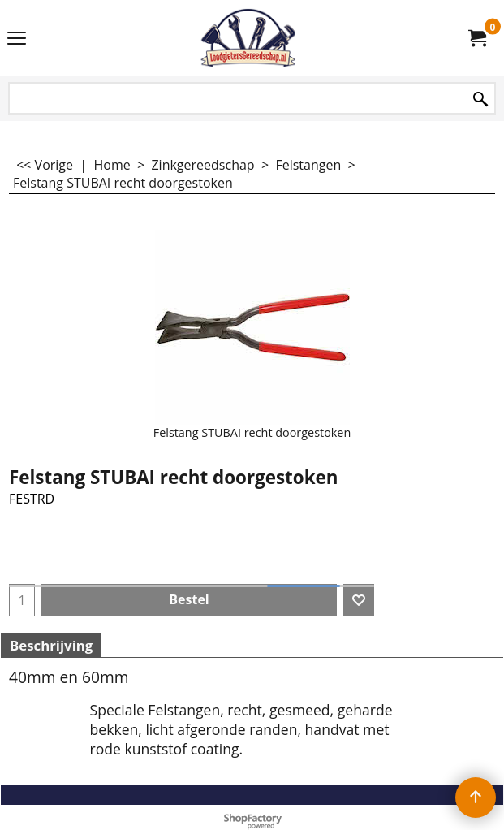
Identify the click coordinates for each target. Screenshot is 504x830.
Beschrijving (51, 645)
